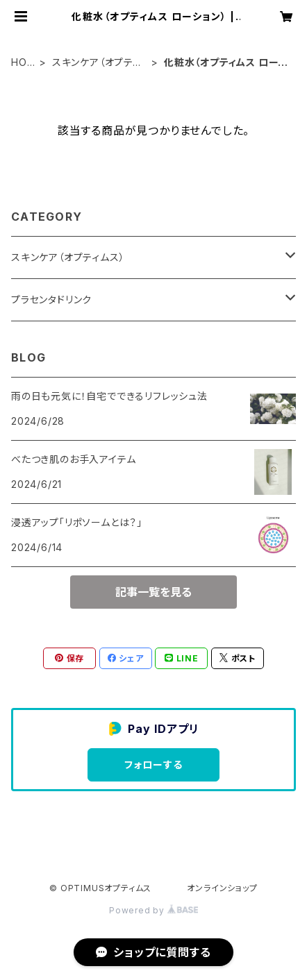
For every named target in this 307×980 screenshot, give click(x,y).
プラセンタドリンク (51, 299)
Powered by (153, 910)
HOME (23, 63)
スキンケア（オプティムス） (97, 63)
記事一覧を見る (153, 592)
